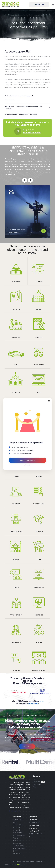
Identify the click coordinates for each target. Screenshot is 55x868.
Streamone (22, 865)
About (35, 779)
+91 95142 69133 (34, 822)
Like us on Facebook (32, 132)
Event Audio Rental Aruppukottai (17, 230)
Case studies (37, 784)
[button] (25, 180)
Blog (34, 787)
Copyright (39, 862)
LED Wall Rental (19, 848)
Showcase (36, 782)
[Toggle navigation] (53, 5)
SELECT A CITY (39, 5)
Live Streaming (19, 846)
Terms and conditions (28, 862)
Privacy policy (17, 862)
